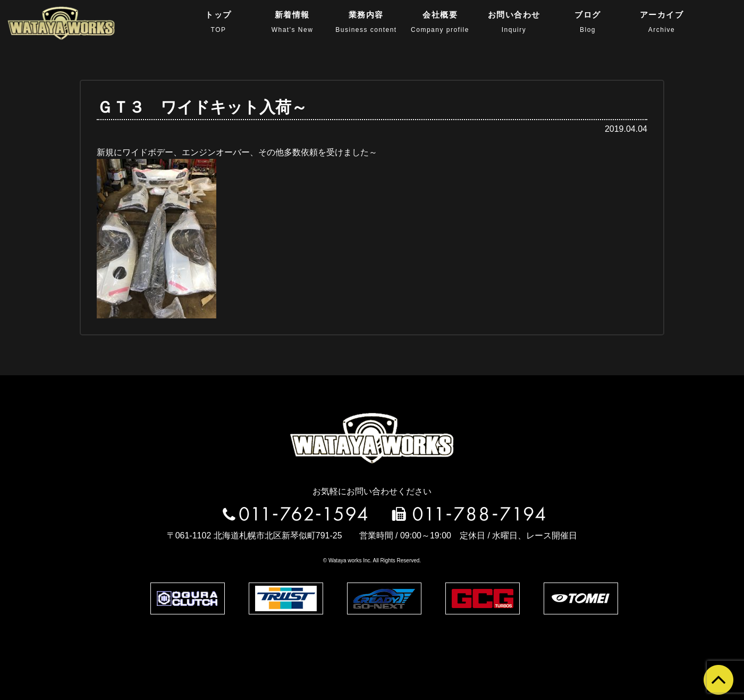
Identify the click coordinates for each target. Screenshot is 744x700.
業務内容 (366, 22)
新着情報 (293, 22)
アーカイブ (662, 22)
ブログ (588, 22)
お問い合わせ (514, 22)
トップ (218, 22)
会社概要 (440, 22)
